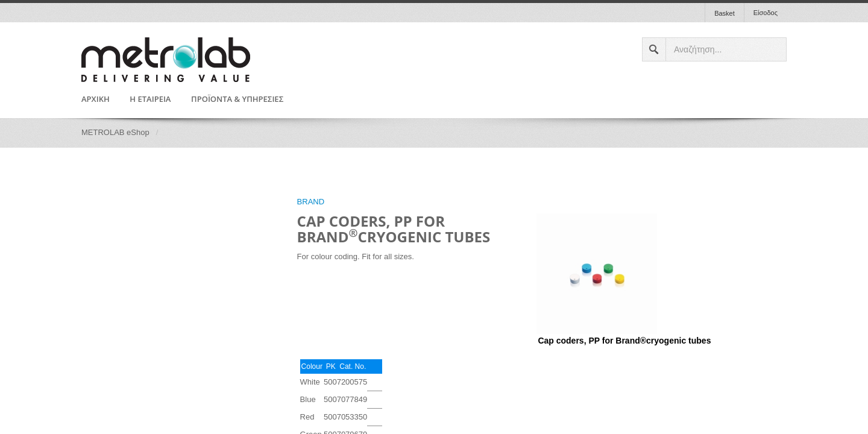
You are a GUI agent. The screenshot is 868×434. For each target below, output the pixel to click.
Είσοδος (766, 13)
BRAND (311, 202)
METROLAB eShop (115, 132)
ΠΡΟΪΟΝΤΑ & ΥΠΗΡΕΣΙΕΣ (237, 99)
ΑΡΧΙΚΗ (96, 99)
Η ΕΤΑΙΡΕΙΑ (150, 99)
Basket (725, 13)
